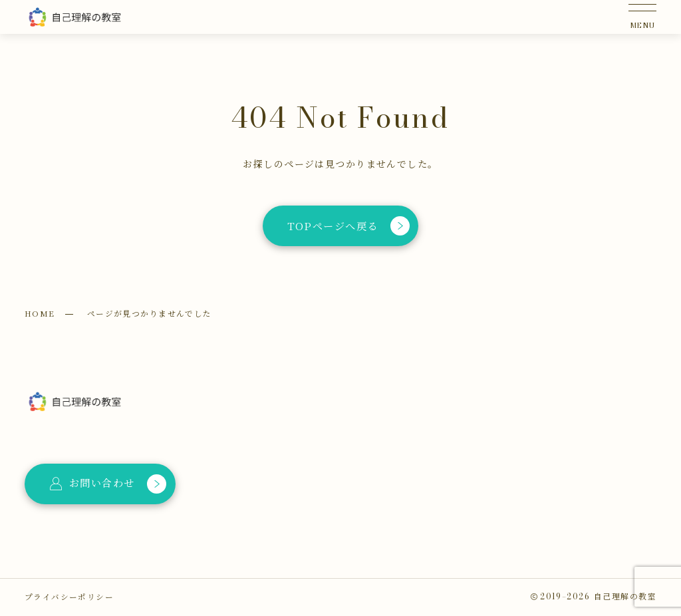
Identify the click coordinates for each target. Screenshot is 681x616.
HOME (40, 313)
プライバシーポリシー (69, 597)
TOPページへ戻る (348, 226)
